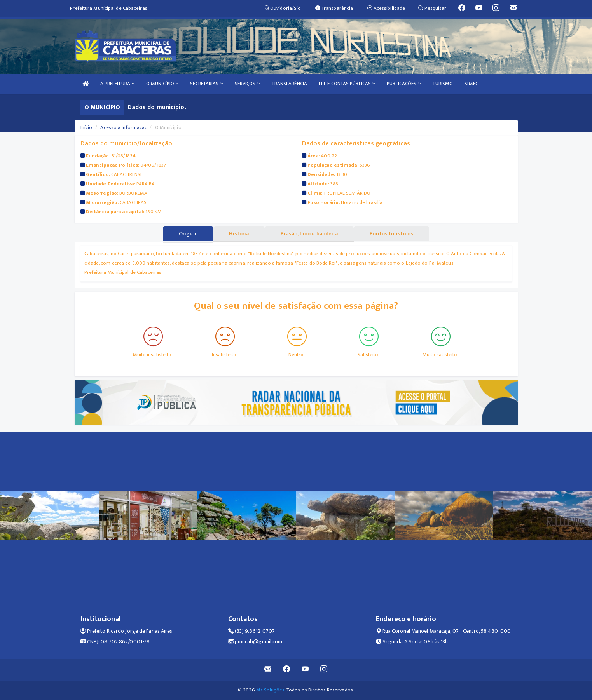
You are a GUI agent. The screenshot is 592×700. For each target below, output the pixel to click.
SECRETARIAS (206, 84)
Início (86, 127)
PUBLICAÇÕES (404, 84)
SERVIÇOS (247, 84)
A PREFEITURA (117, 84)
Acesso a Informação (124, 127)
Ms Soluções (270, 690)
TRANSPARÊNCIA (289, 84)
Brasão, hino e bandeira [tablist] (310, 234)
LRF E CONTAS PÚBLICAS (347, 84)
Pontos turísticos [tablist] (393, 234)
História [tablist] (238, 234)
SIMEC (471, 84)
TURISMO (443, 84)
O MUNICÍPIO (162, 84)
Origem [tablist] (187, 234)
